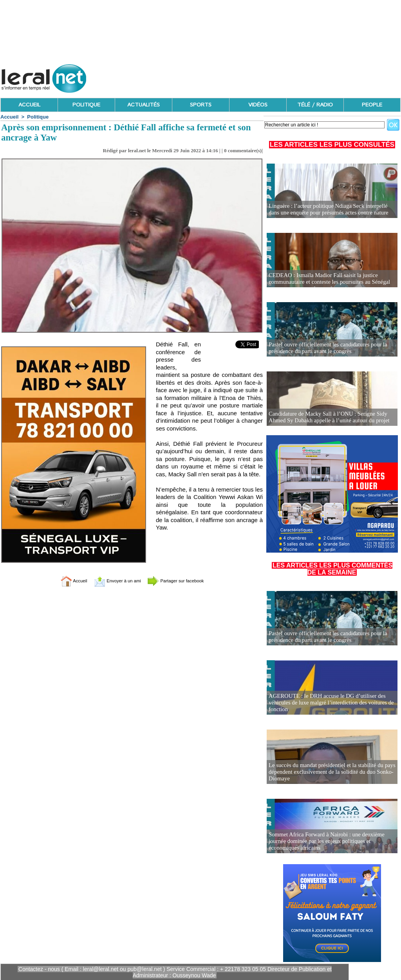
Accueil (9, 117)
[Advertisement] (258, 76)
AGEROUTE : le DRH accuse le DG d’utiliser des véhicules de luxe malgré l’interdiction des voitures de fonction (328, 703)
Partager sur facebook (184, 581)
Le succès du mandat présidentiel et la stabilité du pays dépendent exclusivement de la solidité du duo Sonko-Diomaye (329, 772)
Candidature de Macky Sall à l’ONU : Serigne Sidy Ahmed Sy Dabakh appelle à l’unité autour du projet (326, 417)
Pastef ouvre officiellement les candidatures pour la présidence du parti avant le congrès (325, 348)
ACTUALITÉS (144, 105)
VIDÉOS (258, 105)
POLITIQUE (86, 105)
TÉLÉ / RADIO (315, 105)
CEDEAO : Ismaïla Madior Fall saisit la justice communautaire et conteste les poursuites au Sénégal (326, 279)
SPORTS (201, 105)
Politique (38, 117)
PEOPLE (372, 105)
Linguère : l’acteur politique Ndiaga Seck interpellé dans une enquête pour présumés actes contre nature (331, 210)
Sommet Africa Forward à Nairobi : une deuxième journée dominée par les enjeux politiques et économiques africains (324, 842)
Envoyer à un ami (113, 581)
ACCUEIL (29, 105)
